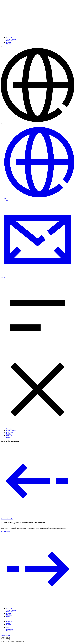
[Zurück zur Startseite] (37, 34)
